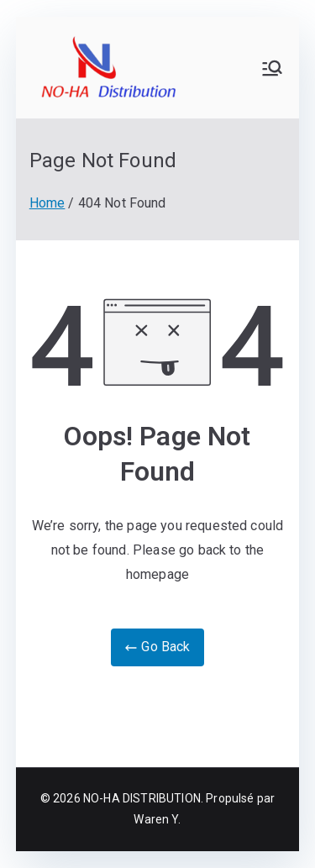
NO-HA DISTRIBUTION (142, 798)
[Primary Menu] (272, 68)
